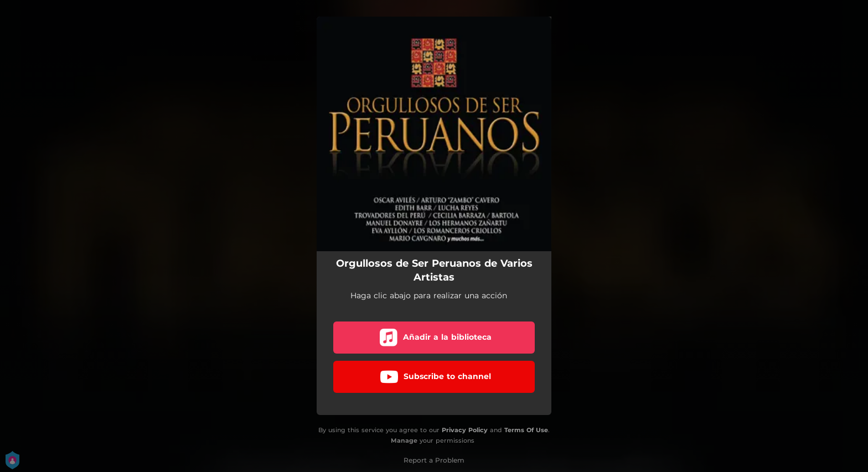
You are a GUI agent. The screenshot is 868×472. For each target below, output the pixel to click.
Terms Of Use (526, 430)
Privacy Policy (465, 430)
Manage (404, 440)
